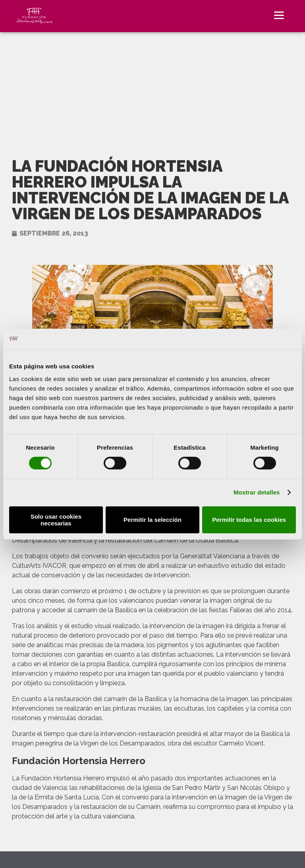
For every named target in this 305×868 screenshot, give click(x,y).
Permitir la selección (152, 520)
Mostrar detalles (257, 492)
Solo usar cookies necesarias (56, 520)
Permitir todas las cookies (249, 520)
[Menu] (279, 15)
